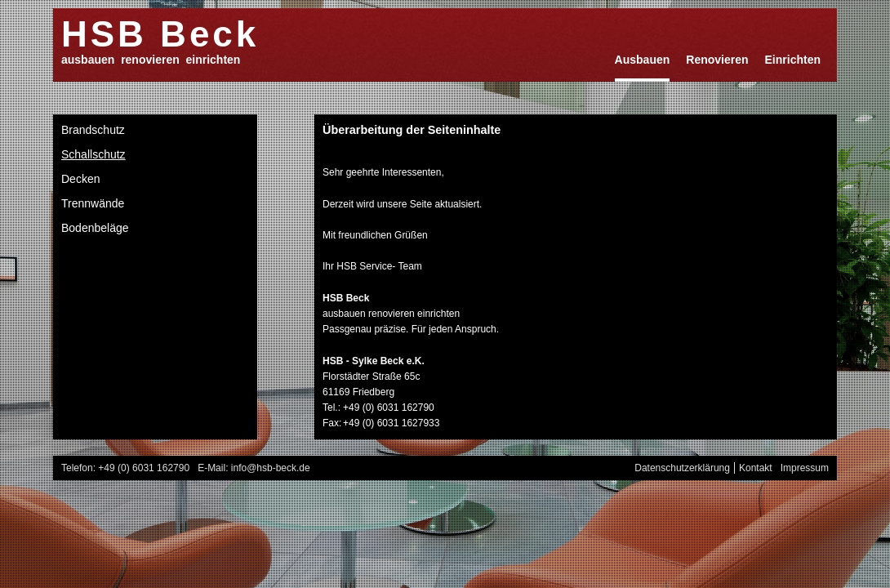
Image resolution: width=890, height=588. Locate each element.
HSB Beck (160, 33)
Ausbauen (643, 60)
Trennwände (93, 203)
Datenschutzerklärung (682, 468)
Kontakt (756, 468)
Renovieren (717, 60)
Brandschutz (93, 130)
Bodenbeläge (95, 228)
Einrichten (793, 60)
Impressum (805, 468)
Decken (80, 179)
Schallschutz (93, 154)
